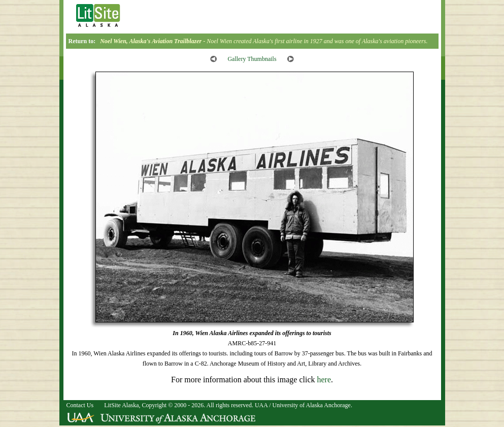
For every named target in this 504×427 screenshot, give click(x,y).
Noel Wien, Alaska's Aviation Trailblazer (151, 41)
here (324, 380)
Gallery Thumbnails (252, 59)
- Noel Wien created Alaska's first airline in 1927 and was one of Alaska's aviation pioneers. (314, 41)
